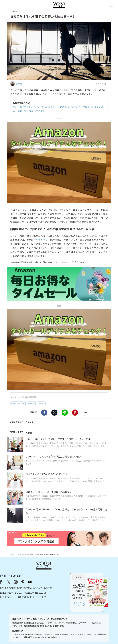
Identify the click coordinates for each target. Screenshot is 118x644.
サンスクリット (42, 240)
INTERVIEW (36, 582)
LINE (65, 413)
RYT (42, 403)
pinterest (52, 571)
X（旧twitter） (54, 413)
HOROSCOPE (51, 586)
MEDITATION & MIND (59, 578)
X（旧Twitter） (38, 571)
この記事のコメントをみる (21, 422)
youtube (59, 571)
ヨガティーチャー (19, 403)
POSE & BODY (37, 578)
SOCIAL (78, 578)
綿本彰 (32, 403)
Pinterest (75, 413)
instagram (45, 571)
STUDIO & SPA (68, 586)
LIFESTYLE (36, 586)
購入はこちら (92, 594)
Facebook (44, 413)
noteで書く (85, 413)
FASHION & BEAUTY (65, 582)
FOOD (48, 582)
